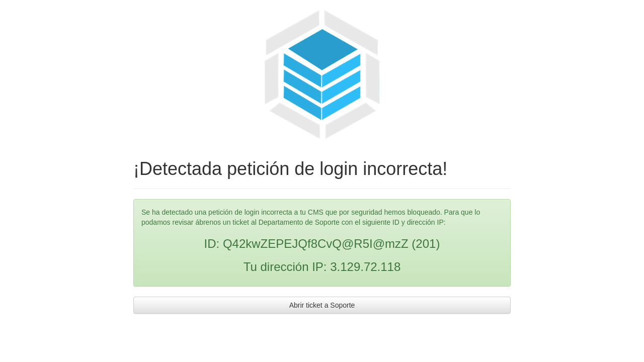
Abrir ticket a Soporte (322, 305)
